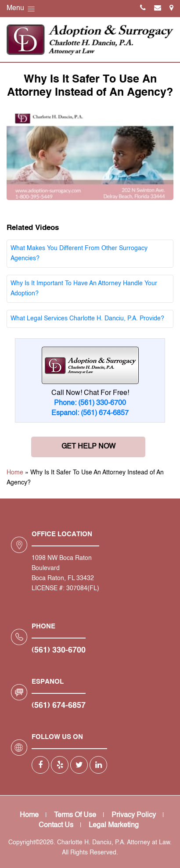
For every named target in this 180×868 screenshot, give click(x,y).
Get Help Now (88, 447)
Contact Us (56, 825)
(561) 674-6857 (59, 706)
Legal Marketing (114, 825)
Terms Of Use (75, 815)
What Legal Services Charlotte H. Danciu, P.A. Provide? (87, 319)
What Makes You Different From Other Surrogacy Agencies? (79, 253)
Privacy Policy (134, 815)
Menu (22, 9)
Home (15, 473)
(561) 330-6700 (59, 650)
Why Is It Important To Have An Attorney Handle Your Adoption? (84, 289)
